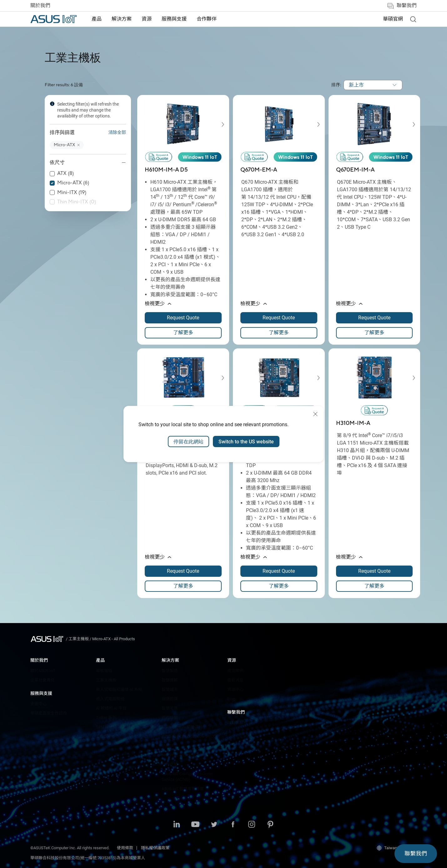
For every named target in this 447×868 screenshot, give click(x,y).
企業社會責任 (43, 680)
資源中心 (235, 689)
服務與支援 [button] (174, 19)
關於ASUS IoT (43, 671)
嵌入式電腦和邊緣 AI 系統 (119, 689)
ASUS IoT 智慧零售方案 (183, 789)
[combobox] (373, 85)
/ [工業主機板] (78, 639)
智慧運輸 (170, 680)
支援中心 (38, 704)
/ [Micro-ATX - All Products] (112, 639)
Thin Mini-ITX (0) (77, 202)
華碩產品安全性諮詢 (49, 713)
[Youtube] (195, 825)
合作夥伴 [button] (207, 19)
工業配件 (104, 736)
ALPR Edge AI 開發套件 (182, 727)
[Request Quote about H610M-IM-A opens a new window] (279, 571)
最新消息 (235, 680)
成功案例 (235, 671)
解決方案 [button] (122, 19)
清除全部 (117, 133)
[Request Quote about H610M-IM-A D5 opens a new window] (183, 318)
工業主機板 (106, 680)
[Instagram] (252, 825)
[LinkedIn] (177, 825)
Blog (231, 699)
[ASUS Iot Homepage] (53, 19)
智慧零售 (170, 708)
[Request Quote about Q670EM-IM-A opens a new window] (374, 318)
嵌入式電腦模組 (110, 699)
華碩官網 (393, 19)
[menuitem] (97, 19)
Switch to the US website (246, 442)
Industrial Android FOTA (182, 755)
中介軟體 (170, 764)
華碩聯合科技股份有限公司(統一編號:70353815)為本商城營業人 (88, 858)
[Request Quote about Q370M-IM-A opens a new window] (183, 571)
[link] (413, 19)
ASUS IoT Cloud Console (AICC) (189, 736)
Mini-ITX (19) (72, 193)
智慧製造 (170, 671)
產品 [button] (97, 19)
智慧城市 (170, 689)
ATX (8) (65, 174)
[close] (315, 414)
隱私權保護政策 (155, 848)
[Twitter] (214, 825)
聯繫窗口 (235, 723)
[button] (67, 145)
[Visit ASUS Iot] (48, 639)
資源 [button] (147, 19)
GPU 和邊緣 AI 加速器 (115, 727)
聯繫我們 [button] (402, 6)
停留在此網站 (188, 442)
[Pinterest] (270, 825)
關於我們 (40, 6)
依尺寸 (57, 162)
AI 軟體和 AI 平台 (111, 708)
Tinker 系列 (106, 718)
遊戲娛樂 (170, 718)
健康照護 (170, 699)
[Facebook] (233, 825)
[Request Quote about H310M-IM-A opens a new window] (374, 571)
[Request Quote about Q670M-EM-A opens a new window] (279, 318)
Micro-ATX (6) (73, 183)
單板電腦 (104, 671)
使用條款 (125, 848)
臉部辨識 (170, 746)
